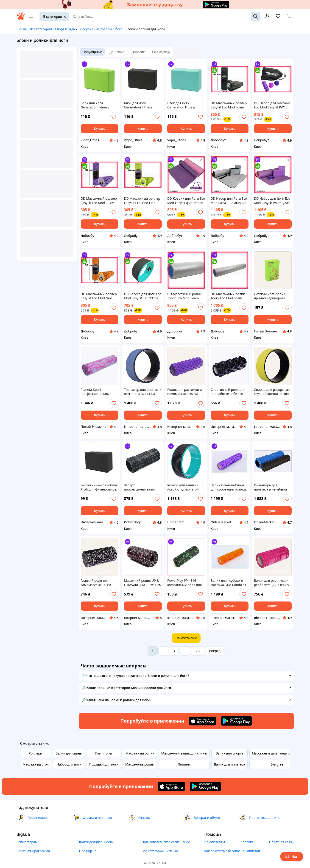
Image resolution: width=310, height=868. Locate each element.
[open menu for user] (267, 17)
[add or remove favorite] (114, 117)
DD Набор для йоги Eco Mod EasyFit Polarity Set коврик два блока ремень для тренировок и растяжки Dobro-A (273, 201)
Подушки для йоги (104, 764)
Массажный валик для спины (184, 753)
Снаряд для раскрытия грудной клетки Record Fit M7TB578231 (272, 392)
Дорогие (138, 52)
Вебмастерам (27, 842)
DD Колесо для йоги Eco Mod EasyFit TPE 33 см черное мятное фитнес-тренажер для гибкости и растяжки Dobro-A (143, 296)
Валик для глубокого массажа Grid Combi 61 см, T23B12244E (229, 583)
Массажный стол (36, 764)
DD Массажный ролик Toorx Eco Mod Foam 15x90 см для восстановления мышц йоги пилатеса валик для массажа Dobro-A (229, 296)
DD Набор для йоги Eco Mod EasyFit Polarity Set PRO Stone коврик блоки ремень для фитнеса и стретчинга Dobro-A (229, 201)
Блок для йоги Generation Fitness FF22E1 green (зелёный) (99, 105)
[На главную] (21, 18)
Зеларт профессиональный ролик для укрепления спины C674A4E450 (142, 487)
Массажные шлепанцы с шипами (278, 753)
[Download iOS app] (203, 721)
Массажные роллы (140, 764)
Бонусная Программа (33, 851)
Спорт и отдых (66, 29)
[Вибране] (278, 18)
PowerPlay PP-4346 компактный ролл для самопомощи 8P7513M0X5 (184, 583)
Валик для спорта (229, 753)
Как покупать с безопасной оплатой (232, 851)
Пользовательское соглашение (166, 842)
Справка (247, 842)
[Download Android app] (236, 721)
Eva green (278, 764)
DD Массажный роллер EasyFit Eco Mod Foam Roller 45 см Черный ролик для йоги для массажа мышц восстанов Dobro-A (229, 105)
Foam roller (104, 753)
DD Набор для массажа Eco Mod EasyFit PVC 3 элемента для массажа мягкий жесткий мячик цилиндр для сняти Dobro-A (272, 105)
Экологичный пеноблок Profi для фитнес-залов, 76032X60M (99, 487)
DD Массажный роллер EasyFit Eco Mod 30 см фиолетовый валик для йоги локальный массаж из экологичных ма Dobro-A (100, 201)
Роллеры (36, 753)
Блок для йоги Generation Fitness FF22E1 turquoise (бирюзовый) (181, 105)
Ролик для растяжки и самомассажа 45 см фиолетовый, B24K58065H (184, 392)
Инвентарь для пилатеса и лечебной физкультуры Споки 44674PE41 (271, 487)
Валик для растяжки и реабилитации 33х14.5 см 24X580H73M (272, 583)
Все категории (41, 29)
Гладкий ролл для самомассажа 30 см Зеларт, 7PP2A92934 (96, 583)
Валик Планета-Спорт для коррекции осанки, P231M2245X (229, 487)
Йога (119, 29)
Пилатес (184, 764)
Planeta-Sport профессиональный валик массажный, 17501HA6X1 (96, 392)
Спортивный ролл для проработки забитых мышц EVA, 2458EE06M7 (229, 392)
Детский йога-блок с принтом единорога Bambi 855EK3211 (270, 296)
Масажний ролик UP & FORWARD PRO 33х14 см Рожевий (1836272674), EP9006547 (143, 583)
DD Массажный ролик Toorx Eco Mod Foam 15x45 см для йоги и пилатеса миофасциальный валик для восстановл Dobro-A (184, 296)
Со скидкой (161, 52)
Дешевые (117, 52)
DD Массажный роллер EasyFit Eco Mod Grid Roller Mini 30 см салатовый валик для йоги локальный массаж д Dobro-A (143, 201)
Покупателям (215, 842)
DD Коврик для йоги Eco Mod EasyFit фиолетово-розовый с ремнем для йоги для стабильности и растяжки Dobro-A (186, 201)
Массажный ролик (140, 753)
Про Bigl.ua (88, 851)
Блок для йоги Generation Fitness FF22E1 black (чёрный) (141, 105)
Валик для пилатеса (229, 764)
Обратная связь (281, 842)
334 (198, 651)
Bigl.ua (22, 29)
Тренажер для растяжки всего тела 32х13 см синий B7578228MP (143, 392)
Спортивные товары (96, 29)
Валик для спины (69, 753)
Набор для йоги (69, 764)
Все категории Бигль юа (160, 851)
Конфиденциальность (96, 842)
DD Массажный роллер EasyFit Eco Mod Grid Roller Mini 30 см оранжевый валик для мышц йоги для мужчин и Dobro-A (100, 296)
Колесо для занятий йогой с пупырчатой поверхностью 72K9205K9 (183, 487)
